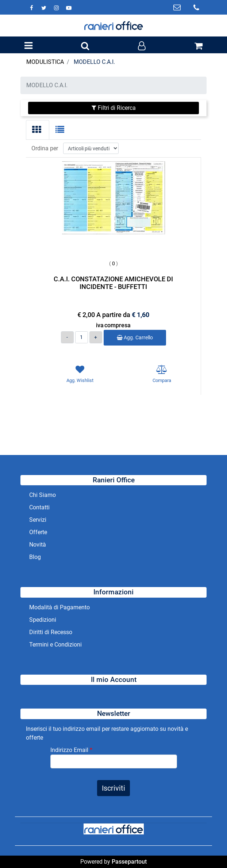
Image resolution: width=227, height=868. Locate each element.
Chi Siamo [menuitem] (43, 495)
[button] (113, 788)
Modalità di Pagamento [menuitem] (59, 607)
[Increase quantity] (96, 337)
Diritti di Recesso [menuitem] (51, 632)
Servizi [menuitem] (39, 520)
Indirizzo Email (71, 750)
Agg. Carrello (135, 337)
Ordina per (45, 148)
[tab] (38, 130)
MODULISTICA (45, 62)
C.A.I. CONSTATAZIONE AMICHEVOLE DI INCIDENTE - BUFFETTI (113, 283)
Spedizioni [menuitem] (43, 620)
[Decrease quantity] (67, 337)
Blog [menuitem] (35, 557)
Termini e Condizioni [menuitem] (55, 645)
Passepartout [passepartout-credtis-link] (129, 862)
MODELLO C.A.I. (94, 62)
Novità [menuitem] (38, 545)
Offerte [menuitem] (38, 532)
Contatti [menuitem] (39, 507)
